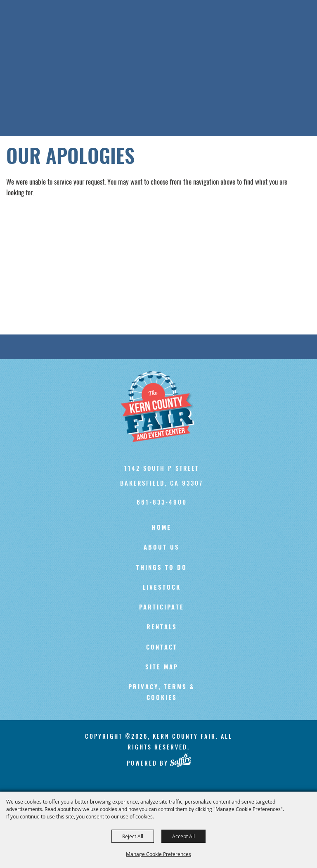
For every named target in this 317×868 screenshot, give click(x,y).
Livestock (162, 588)
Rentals (162, 627)
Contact (162, 648)
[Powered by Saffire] (180, 760)
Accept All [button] (183, 836)
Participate (162, 608)
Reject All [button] (133, 836)
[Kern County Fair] (162, 407)
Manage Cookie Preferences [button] (158, 854)
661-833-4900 (162, 502)
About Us (162, 548)
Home (162, 528)
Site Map (162, 668)
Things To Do (162, 568)
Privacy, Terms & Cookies (162, 693)
